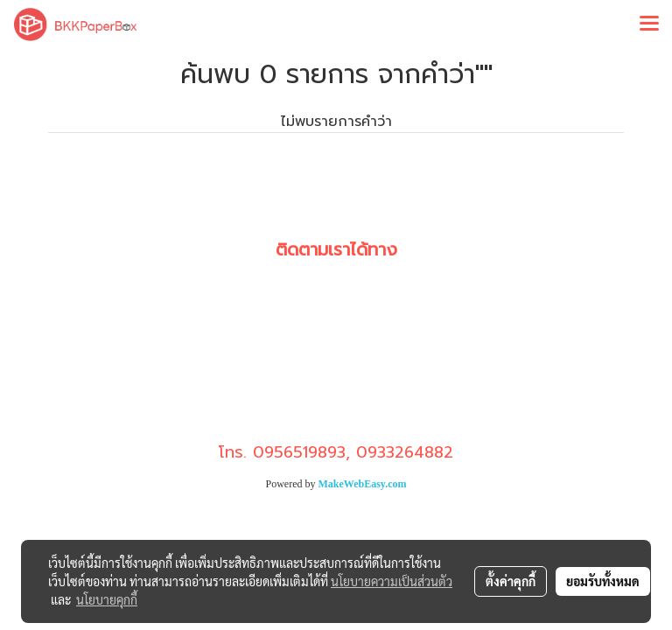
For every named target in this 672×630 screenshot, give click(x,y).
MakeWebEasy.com (363, 484)
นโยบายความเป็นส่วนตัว (392, 581)
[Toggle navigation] (649, 24)
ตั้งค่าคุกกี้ (511, 581)
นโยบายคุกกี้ (107, 599)
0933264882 (405, 452)
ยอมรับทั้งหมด (603, 581)
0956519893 (299, 452)
